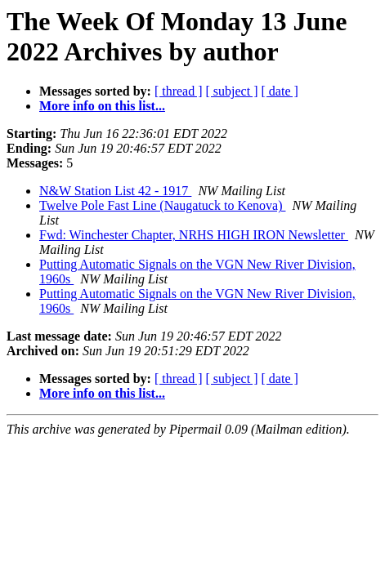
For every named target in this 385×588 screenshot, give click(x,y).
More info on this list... (102, 106)
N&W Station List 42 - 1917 (115, 191)
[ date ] (280, 91)
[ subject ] (232, 91)
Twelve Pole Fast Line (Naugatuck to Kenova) (162, 205)
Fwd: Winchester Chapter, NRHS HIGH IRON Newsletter (194, 235)
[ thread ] (179, 91)
